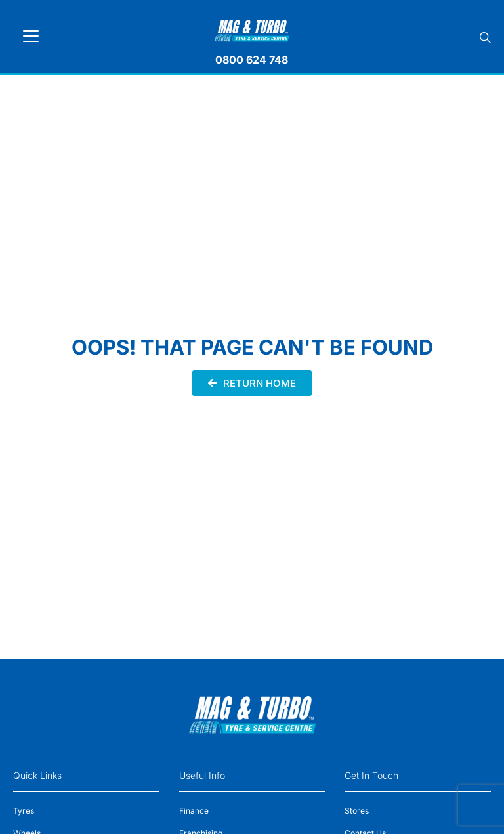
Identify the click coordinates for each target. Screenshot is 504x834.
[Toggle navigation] (31, 36)
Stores (357, 811)
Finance (194, 811)
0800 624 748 (252, 60)
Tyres (24, 811)
